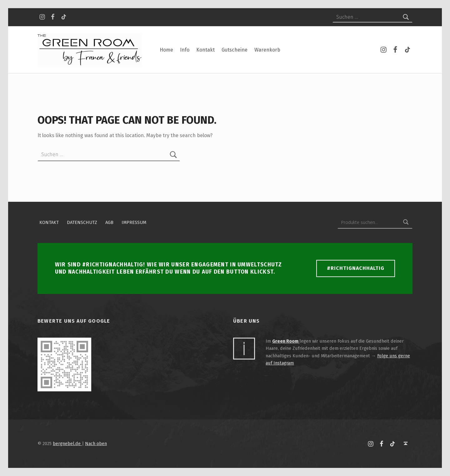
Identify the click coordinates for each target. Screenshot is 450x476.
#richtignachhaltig (356, 268)
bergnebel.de (67, 444)
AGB (109, 222)
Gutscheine (235, 50)
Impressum (134, 222)
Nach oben (96, 444)
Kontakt (205, 50)
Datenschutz (82, 222)
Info (185, 50)
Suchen (406, 222)
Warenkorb (267, 50)
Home (166, 50)
